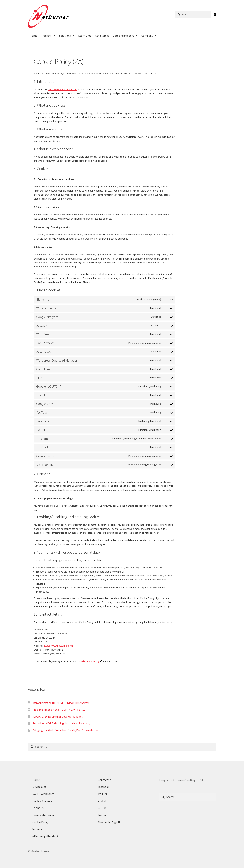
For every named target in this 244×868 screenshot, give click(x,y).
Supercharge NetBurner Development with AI (60, 716)
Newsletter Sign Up (110, 822)
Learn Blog (85, 36)
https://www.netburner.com (63, 89)
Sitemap (38, 829)
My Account (39, 787)
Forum (102, 815)
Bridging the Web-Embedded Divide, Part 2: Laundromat (66, 730)
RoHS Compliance (43, 794)
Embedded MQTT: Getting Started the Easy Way (61, 723)
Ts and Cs (38, 808)
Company (149, 36)
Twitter (102, 794)
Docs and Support (125, 36)
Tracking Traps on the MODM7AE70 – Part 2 (58, 710)
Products (48, 36)
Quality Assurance (43, 801)
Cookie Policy (41, 822)
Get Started (102, 36)
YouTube (103, 801)
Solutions (67, 36)
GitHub (102, 808)
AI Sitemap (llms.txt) (45, 836)
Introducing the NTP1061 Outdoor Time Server (61, 703)
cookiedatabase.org (89, 661)
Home (33, 36)
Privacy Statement (44, 815)
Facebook (104, 787)
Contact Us (105, 780)
